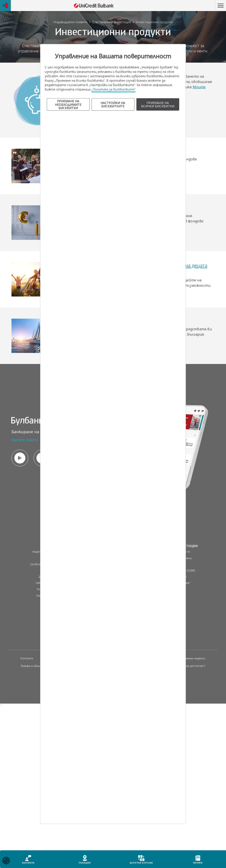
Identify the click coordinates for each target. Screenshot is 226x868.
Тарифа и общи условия (36, 666)
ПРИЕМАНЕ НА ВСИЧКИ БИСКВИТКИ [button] (158, 104)
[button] (220, 6)
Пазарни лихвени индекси (188, 658)
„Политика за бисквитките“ (113, 89)
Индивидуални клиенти (71, 22)
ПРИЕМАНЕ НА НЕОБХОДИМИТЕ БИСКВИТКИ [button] (68, 104)
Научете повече (25, 440)
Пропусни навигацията (191, 6)
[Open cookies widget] (6, 861)
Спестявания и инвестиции (112, 22)
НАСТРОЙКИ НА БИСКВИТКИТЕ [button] (113, 104)
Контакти (27, 658)
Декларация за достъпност (187, 666)
